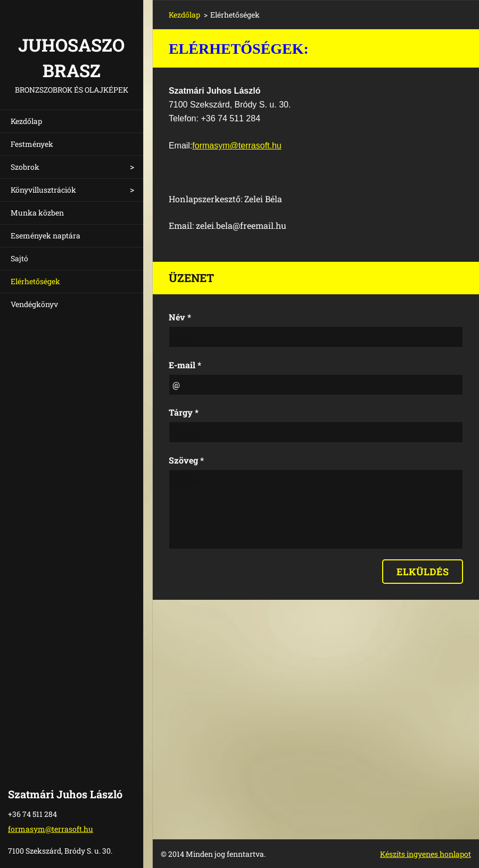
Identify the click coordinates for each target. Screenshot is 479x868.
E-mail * (185, 365)
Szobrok (25, 167)
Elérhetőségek (35, 281)
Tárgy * (184, 412)
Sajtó (19, 258)
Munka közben (37, 213)
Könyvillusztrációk (43, 190)
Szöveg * (186, 460)
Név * (180, 317)
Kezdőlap (26, 121)
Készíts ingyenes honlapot (426, 854)
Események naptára (46, 235)
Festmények (32, 144)
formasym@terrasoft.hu (237, 146)
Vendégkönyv (34, 304)
